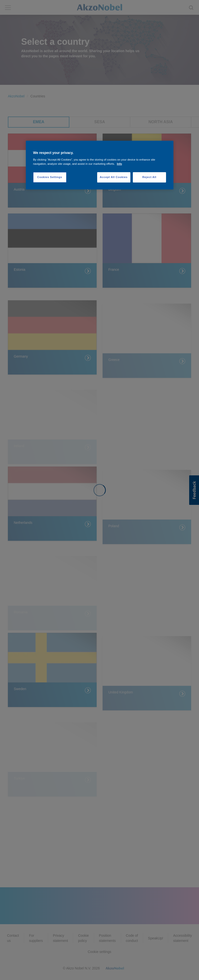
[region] (100, 165)
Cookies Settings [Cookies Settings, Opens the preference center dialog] (50, 177)
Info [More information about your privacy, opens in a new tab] (119, 164)
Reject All (149, 177)
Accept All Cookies (114, 177)
